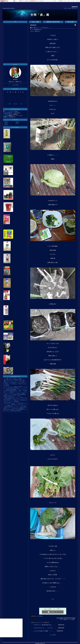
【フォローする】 (68, 8)
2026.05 (6, 123)
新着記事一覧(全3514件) (53, 22)
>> (62, 1)
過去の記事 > (71, 22)
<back (10, 104)
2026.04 (6, 125)
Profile (15, 64)
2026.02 (17, 123)
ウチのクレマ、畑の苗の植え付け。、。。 (45, 625)
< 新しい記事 (35, 22)
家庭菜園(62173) (38, 30)
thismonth (15, 104)
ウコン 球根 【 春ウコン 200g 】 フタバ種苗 (12, 379)
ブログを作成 (72, 1)
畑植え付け (38, 31)
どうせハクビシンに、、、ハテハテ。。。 (45, 628)
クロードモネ (7, 111)
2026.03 (17, 122)
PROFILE (13, 8)
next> (21, 104)
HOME (4, 8)
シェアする (40, 616)
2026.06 (6, 122)
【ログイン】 (75, 8)
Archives (15, 120)
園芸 (16, 1)
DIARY (8, 8)
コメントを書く (71, 619)
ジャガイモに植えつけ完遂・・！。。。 (44, 631)
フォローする (15, 85)
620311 (74, 7)
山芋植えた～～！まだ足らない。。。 (42, 27)
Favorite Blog (15, 109)
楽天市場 (78, 1)
